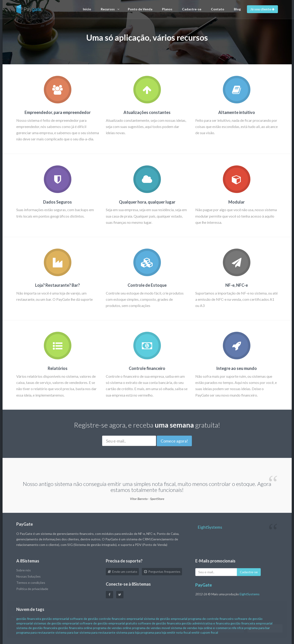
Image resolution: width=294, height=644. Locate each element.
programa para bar (257, 628)
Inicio (87, 9)
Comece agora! (174, 441)
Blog (237, 9)
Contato (218, 9)
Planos (167, 9)
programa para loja (153, 632)
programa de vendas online (112, 628)
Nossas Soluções (28, 576)
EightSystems (210, 527)
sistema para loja (128, 632)
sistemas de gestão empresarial (56, 623)
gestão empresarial (55, 619)
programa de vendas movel (151, 628)
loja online (205, 628)
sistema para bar (67, 632)
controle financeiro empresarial (121, 619)
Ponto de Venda (140, 9)
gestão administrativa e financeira (206, 623)
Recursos (110, 9)
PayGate (204, 585)
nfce (240, 628)
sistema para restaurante (97, 632)
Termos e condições (31, 583)
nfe (234, 628)
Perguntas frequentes (162, 572)
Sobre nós (24, 570)
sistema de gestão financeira (37, 628)
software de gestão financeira (159, 623)
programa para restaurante (35, 632)
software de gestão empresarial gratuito (108, 623)
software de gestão (84, 619)
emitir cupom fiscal (205, 632)
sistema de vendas (184, 628)
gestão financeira (29, 619)
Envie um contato (122, 572)
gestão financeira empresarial (251, 623)
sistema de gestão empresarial (165, 619)
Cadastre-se (192, 9)
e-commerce (222, 628)
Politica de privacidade (32, 589)
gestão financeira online (75, 628)
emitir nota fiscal (179, 632)
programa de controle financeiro (211, 619)
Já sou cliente (262, 9)
